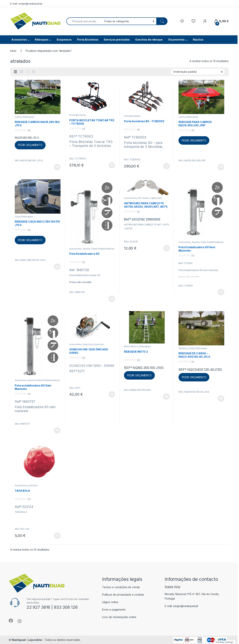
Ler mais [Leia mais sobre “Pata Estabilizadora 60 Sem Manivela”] (221, 292)
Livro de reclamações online (119, 617)
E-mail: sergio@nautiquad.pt (26, 4)
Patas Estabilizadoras (103, 249)
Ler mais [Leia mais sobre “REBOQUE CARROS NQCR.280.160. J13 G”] (57, 167)
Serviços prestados (117, 40)
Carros (18, 117)
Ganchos (33, 485)
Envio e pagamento (114, 610)
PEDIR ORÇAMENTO (30, 145)
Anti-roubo (143, 198)
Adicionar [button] (112, 165)
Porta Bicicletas (88, 40)
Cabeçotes (156, 198)
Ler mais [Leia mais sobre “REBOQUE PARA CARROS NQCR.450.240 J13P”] (221, 167)
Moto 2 (134, 346)
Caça (17, 217)
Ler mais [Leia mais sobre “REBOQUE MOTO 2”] (166, 397)
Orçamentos (176, 40)
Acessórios (19, 40)
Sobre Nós (173, 587)
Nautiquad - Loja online (27, 640)
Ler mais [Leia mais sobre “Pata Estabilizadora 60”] (112, 299)
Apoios (87, 249)
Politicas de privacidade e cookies (123, 595)
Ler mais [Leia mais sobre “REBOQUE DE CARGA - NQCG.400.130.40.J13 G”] (221, 398)
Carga (191, 348)
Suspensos (64, 40)
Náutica (198, 40)
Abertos (183, 348)
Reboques (42, 40)
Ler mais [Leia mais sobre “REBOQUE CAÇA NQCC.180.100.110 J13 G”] (57, 267)
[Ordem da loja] (198, 72)
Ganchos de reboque (149, 40)
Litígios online (110, 602)
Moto (127, 346)
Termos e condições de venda (121, 587)
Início (13, 51)
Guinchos (88, 344)
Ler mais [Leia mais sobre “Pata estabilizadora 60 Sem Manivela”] (57, 430)
